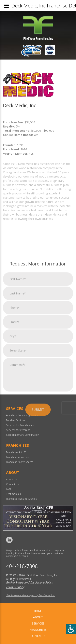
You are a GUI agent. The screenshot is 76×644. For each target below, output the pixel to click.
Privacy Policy (15, 587)
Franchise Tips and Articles (21, 499)
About (38, 617)
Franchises (38, 630)
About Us (11, 479)
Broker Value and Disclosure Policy (29, 582)
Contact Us (12, 484)
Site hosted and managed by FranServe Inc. (30, 595)
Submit (38, 462)
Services (38, 623)
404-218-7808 (22, 566)
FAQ (9, 489)
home (38, 611)
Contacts (38, 636)
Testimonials (13, 494)
